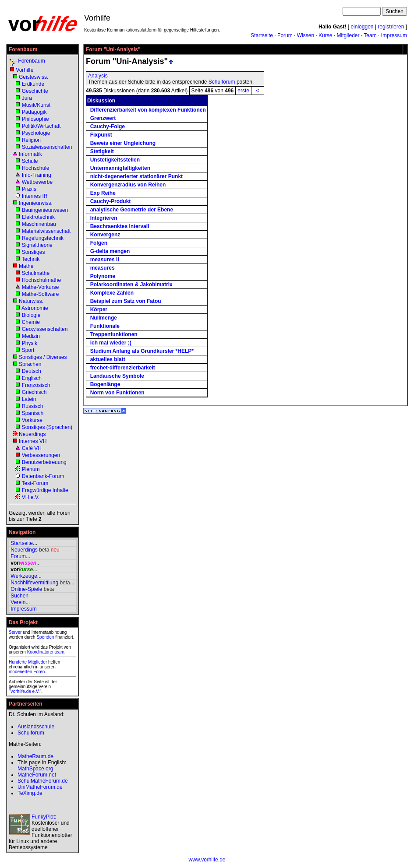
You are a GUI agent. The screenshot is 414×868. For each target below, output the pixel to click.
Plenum (31, 469)
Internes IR (35, 196)
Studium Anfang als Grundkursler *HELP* (142, 351)
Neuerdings (32, 434)
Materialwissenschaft (46, 231)
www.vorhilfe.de (207, 860)
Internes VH (33, 441)
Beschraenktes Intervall (120, 226)
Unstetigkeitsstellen (115, 160)
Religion (31, 140)
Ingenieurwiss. (36, 203)
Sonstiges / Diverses (43, 357)
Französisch (36, 385)
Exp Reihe (103, 193)
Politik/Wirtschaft (41, 126)
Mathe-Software (41, 294)
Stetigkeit (102, 151)
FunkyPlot (43, 817)
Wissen (306, 35)
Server (15, 632)
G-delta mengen (110, 251)
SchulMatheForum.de (43, 781)
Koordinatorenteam (46, 652)
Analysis (98, 76)
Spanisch (33, 413)
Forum (285, 35)
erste (243, 91)
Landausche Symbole (117, 376)
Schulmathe (36, 273)
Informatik (30, 154)
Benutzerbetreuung (44, 462)
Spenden (45, 637)
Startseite (262, 35)
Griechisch (34, 392)
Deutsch (32, 371)
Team (370, 35)
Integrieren (104, 218)
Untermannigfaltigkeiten (120, 168)
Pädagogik (34, 112)
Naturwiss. (31, 301)
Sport (28, 350)
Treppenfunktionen (114, 334)
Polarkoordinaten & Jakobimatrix (131, 285)
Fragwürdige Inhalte (45, 490)
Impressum (394, 35)
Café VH (32, 448)
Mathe (26, 266)
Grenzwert (103, 118)
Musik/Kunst (36, 105)
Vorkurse (32, 420)
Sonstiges (34, 252)
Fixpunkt (101, 135)
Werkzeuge (24, 576)
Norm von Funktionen (117, 393)
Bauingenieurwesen (45, 210)
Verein (18, 602)
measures (103, 268)
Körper (99, 309)
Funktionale (105, 326)
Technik (30, 259)
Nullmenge (104, 318)
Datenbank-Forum (43, 476)
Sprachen (30, 364)
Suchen (19, 596)
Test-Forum (35, 483)
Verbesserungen (41, 455)
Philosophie (35, 119)
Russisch (33, 406)
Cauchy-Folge (108, 127)
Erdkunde (33, 84)
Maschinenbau (39, 224)
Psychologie (36, 133)
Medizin (31, 336)
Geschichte (35, 91)
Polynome (103, 276)
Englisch (32, 378)
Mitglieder (348, 35)
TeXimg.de (30, 793)
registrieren (391, 27)
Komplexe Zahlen (112, 293)
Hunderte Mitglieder (28, 662)
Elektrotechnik (38, 217)
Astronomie (35, 308)
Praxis (29, 189)
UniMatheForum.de (40, 787)
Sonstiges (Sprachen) (47, 427)
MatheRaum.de (35, 756)
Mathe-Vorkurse (41, 287)
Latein (29, 399)
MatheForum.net (37, 775)
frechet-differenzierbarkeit (123, 368)
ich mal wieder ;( (111, 343)
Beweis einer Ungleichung (123, 143)
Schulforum (222, 82)
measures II (105, 260)
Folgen (99, 243)
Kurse (325, 35)
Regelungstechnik (43, 238)
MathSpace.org (35, 769)
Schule (30, 161)
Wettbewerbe (37, 182)
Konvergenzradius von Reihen (128, 185)
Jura (27, 98)
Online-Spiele (26, 589)
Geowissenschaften (45, 329)
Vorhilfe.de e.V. (25, 691)
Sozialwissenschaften (47, 147)
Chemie (31, 322)
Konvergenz (105, 235)
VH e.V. (31, 497)
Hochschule (36, 168)
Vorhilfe (25, 70)
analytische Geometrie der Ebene (132, 210)
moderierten (20, 672)
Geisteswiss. (34, 77)
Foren (39, 672)
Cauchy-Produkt (111, 201)
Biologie (31, 315)
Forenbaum (31, 61)
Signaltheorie (37, 245)
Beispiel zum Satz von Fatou (126, 301)
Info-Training (37, 175)
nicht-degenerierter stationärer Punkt (136, 176)
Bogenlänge (105, 384)
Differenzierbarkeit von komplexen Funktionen (148, 110)
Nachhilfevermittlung (34, 583)
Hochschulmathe (41, 280)
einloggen (362, 27)
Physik (30, 343)
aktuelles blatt (108, 359)
